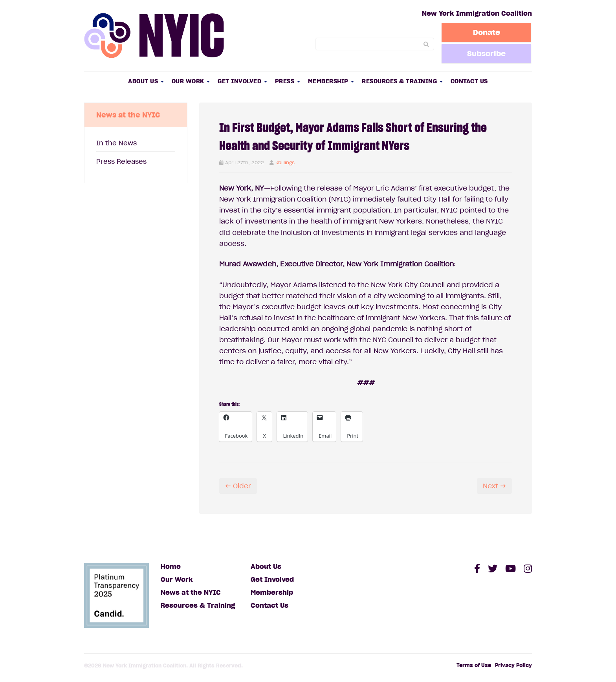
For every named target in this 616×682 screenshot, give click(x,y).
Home (171, 566)
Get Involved (242, 81)
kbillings (285, 162)
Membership (331, 81)
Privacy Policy (513, 665)
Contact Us (469, 81)
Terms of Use (474, 665)
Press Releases (121, 161)
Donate (487, 32)
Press (288, 81)
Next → (494, 486)
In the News (116, 143)
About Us (146, 81)
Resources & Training (402, 81)
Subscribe (487, 53)
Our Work (191, 81)
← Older (238, 486)
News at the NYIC (191, 592)
